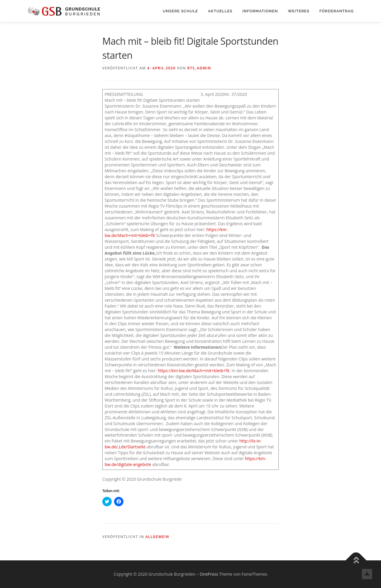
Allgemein (157, 537)
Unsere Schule (181, 11)
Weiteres (299, 11)
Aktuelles (220, 11)
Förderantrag (336, 11)
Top (367, 574)
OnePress (209, 574)
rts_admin (199, 68)
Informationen (260, 11)
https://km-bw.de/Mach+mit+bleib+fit (194, 371)
